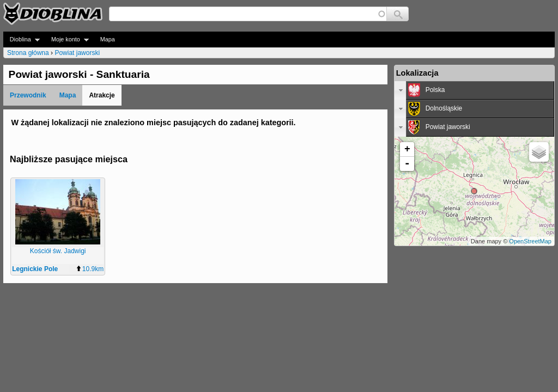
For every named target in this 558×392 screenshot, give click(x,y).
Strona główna (28, 53)
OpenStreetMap (530, 241)
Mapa (108, 39)
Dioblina (22, 39)
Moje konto (67, 39)
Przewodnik (28, 95)
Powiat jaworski (77, 53)
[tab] (474, 90)
